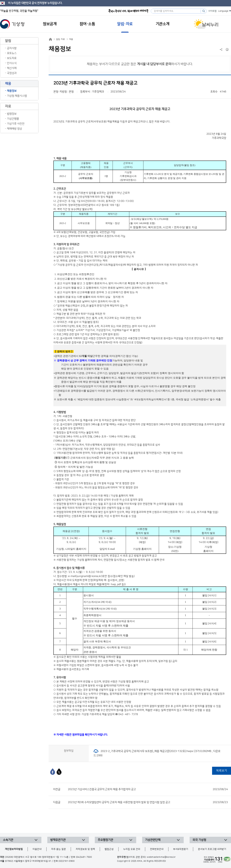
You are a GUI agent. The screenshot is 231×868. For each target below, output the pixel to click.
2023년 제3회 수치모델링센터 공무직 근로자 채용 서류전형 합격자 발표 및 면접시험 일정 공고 (148, 802)
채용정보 (12, 91)
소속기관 (8, 840)
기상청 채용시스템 (17, 96)
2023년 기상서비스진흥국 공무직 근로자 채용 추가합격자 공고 (148, 789)
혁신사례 (12, 68)
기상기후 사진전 (16, 124)
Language (223, 11)
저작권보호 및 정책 (85, 849)
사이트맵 (212, 11)
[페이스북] (53, 772)
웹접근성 (109, 849)
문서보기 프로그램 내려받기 (212, 849)
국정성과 (12, 73)
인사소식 (12, 63)
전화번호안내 (157, 849)
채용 (71, 39)
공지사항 (12, 48)
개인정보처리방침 (14, 849)
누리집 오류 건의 (132, 849)
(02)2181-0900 (66, 861)
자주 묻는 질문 (59, 849)
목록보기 (222, 771)
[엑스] (59, 772)
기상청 (12, 24)
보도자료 (12, 58)
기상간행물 (13, 119)
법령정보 (12, 114)
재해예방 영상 (14, 129)
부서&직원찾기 (181, 849)
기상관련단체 (153, 840)
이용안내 (37, 849)
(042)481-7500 (84, 857)
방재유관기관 (58, 840)
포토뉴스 (12, 53)
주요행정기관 (105, 840)
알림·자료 (60, 39)
